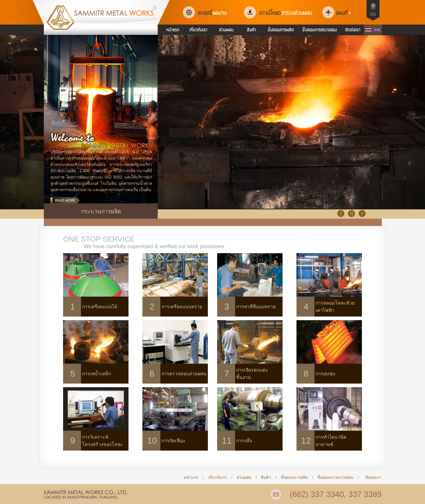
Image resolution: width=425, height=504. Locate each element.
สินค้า (268, 477)
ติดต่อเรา (374, 477)
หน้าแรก (191, 477)
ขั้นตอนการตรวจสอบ (335, 477)
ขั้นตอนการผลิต (294, 477)
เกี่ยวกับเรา (218, 477)
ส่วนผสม (244, 477)
